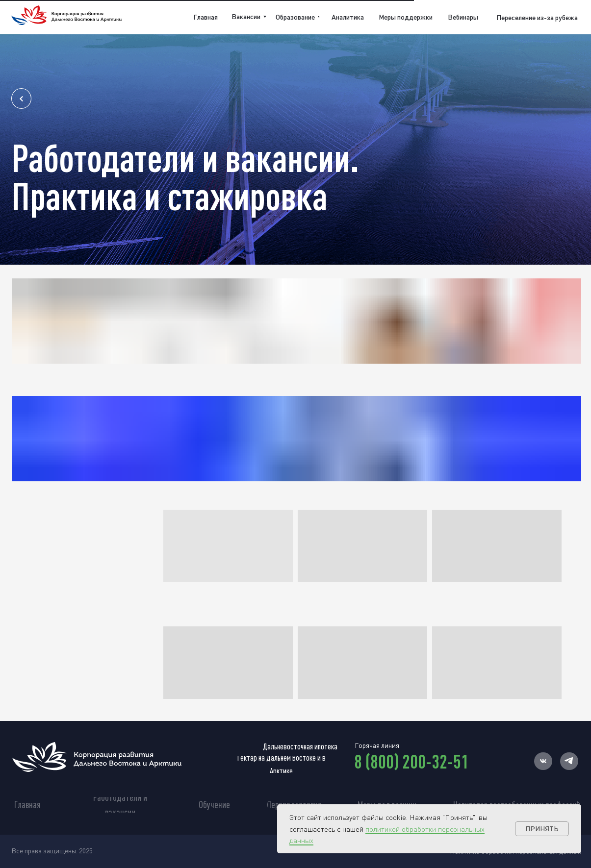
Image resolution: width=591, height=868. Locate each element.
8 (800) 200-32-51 (411, 761)
